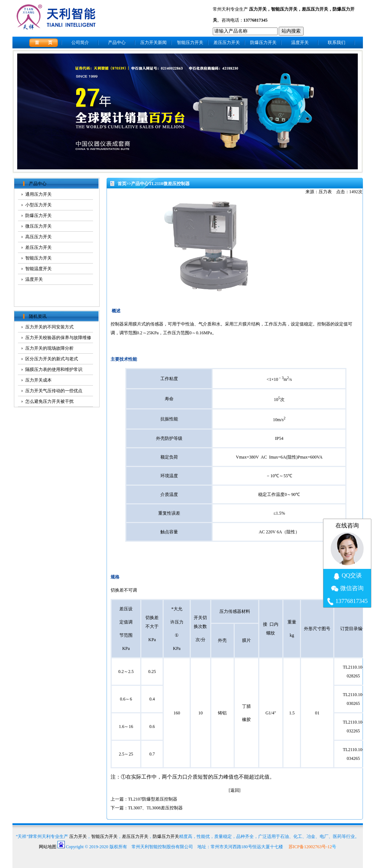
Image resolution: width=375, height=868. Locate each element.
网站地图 (48, 847)
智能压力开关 (284, 9)
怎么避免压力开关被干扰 (49, 401)
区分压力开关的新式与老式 (52, 359)
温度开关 (300, 43)
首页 (122, 184)
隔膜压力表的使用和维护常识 (54, 369)
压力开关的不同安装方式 (49, 327)
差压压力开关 (315, 9)
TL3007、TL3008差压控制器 (155, 808)
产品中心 (117, 43)
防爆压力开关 (263, 43)
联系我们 (337, 43)
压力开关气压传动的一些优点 (54, 391)
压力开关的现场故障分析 (49, 348)
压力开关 (258, 9)
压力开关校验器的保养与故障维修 (58, 338)
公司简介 (80, 43)
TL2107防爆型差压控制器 (153, 799)
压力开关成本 (38, 380)
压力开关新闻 (153, 43)
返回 (235, 790)
